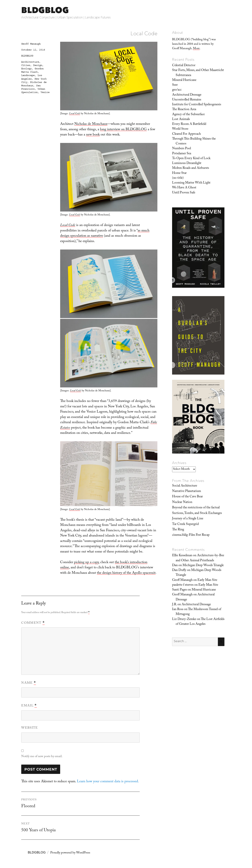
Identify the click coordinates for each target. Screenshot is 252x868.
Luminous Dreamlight (187, 163)
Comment (33, 623)
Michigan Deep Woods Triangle (203, 566)
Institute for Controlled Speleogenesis (197, 105)
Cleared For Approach (186, 134)
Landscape (28, 75)
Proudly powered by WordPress (70, 853)
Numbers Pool (182, 149)
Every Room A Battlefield (189, 124)
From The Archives (188, 481)
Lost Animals (181, 119)
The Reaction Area (184, 110)
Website (30, 728)
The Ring (178, 530)
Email (29, 706)
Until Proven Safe (184, 193)
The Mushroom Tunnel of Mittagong (198, 612)
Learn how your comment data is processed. (108, 782)
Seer (175, 85)
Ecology (26, 69)
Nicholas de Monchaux (91, 124)
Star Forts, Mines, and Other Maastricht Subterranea (198, 73)
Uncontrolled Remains (187, 100)
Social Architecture (185, 486)
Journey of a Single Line (188, 519)
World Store (180, 129)
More (196, 49)
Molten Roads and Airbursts (191, 168)
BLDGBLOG (45, 10)
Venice (45, 92)
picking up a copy (86, 563)
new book (93, 135)
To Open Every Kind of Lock (191, 159)
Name (29, 683)
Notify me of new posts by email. (42, 757)
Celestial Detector (184, 66)
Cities (26, 65)
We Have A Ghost (184, 188)
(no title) (178, 178)
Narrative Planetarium (187, 491)
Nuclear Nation (182, 502)
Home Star (179, 173)
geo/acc (177, 90)
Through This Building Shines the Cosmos (194, 141)
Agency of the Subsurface (188, 115)
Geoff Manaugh (31, 44)
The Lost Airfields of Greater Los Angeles (200, 622)
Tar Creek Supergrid (185, 524)
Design (38, 65)
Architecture (30, 62)
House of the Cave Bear (187, 497)
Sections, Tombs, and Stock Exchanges (197, 513)
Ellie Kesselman (182, 556)
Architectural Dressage (187, 95)
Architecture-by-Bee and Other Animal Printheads (200, 558)
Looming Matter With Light (191, 183)
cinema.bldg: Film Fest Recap (191, 535)
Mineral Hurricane (184, 80)
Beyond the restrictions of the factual (196, 508)
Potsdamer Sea (182, 154)
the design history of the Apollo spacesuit (126, 573)
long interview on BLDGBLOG (123, 130)
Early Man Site (207, 580)
